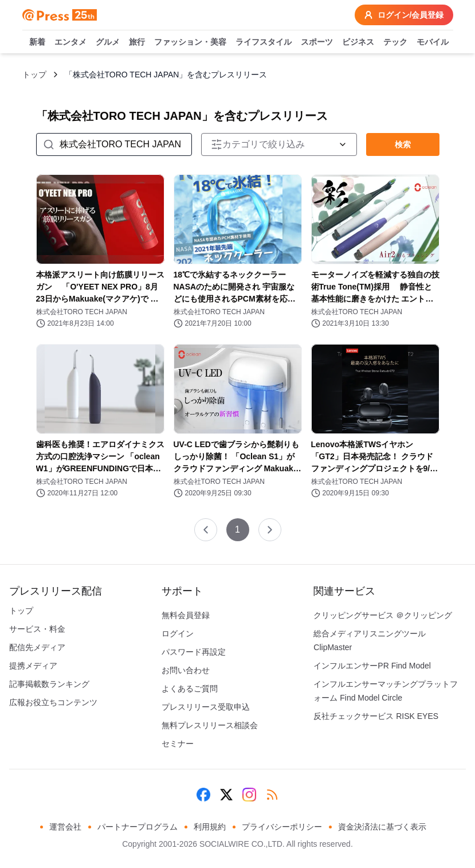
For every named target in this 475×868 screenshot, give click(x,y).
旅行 (137, 42)
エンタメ (70, 42)
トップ (34, 75)
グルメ (108, 42)
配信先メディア (37, 647)
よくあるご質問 (190, 689)
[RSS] (272, 795)
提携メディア (33, 666)
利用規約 (210, 827)
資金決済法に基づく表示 (382, 827)
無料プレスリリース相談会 (210, 725)
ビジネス (358, 42)
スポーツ (317, 42)
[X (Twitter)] (226, 795)
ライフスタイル (264, 42)
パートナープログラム (138, 827)
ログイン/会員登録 (404, 15)
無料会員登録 (186, 615)
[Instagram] (249, 795)
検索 (403, 144)
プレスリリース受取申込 (206, 707)
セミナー (178, 744)
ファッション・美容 (190, 42)
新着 (37, 42)
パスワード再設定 (194, 652)
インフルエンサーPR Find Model (372, 666)
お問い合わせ (186, 670)
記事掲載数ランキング (49, 684)
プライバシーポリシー (282, 827)
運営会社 (65, 827)
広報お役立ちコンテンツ (53, 702)
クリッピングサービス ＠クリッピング (383, 615)
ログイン (178, 634)
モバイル (433, 42)
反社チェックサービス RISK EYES (376, 716)
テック (395, 42)
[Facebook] (203, 795)
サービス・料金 (37, 629)
